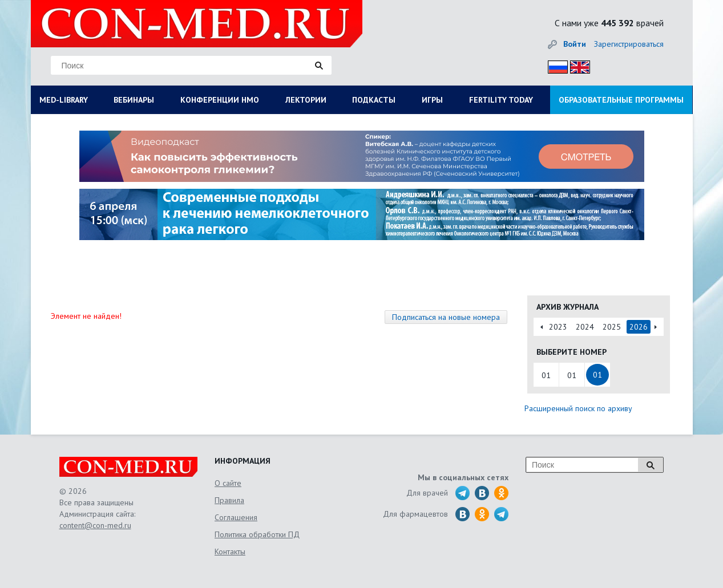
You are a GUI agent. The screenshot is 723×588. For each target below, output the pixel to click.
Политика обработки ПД (257, 534)
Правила (229, 500)
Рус (554, 65)
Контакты (230, 551)
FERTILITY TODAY (501, 100)
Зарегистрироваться (629, 44)
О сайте (228, 483)
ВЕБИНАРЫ (134, 100)
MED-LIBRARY (64, 100)
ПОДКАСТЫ (374, 100)
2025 (612, 327)
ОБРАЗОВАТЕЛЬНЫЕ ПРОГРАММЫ (621, 100)
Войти (575, 44)
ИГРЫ (432, 100)
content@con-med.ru (95, 525)
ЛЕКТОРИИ (306, 100)
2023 (558, 327)
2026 (639, 327)
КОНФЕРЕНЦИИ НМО (220, 100)
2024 (585, 327)
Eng (577, 65)
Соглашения (236, 517)
